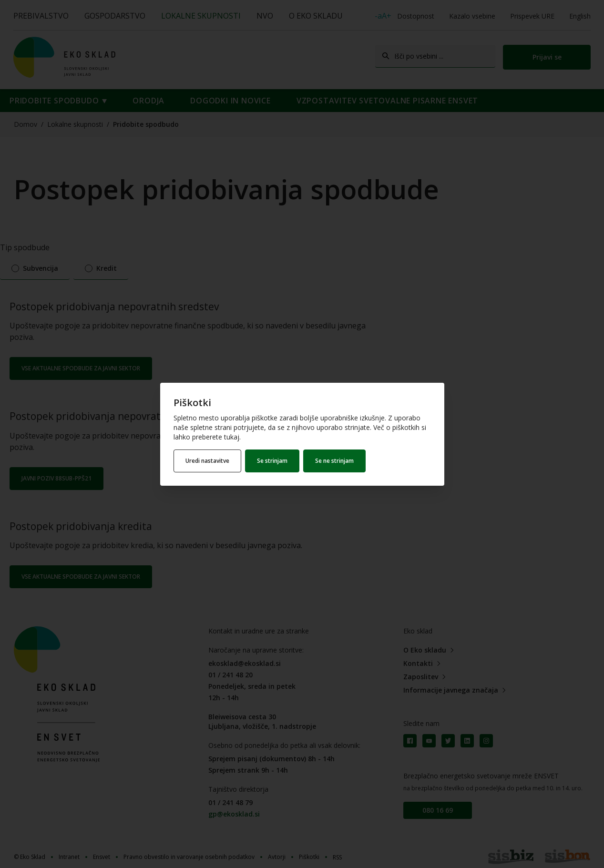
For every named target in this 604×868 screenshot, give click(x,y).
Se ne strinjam (334, 461)
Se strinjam (272, 461)
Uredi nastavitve (207, 461)
